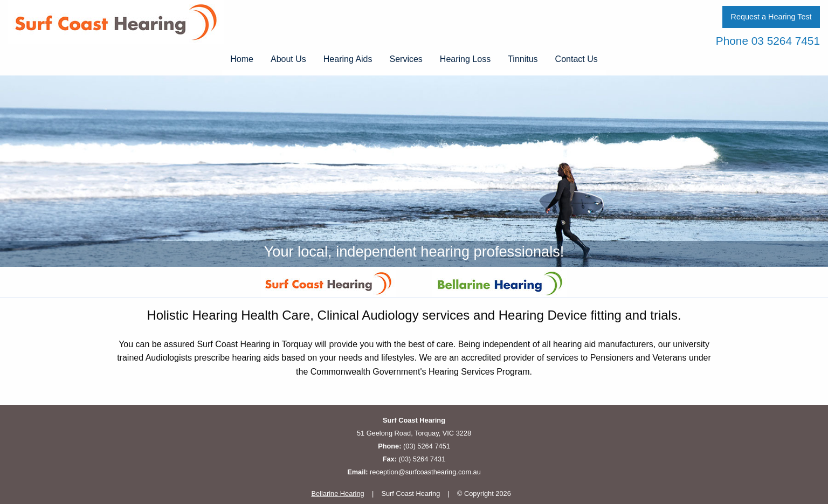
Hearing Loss (465, 59)
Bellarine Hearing (338, 493)
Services (406, 59)
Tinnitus (523, 59)
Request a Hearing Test (771, 17)
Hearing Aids (348, 59)
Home (242, 59)
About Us (288, 59)
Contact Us (577, 59)
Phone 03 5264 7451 (768, 41)
